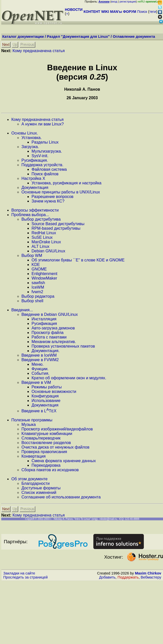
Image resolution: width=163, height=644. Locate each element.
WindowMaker (44, 278)
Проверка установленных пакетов (63, 346)
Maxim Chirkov (148, 573)
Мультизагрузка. (47, 151)
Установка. (32, 138)
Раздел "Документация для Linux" (78, 37)
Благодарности (36, 483)
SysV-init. (40, 156)
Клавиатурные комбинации (47, 434)
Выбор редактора (38, 296)
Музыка (29, 425)
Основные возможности (54, 392)
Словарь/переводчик (41, 438)
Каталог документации (23, 37)
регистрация (128, 2)
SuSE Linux (42, 237)
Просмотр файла (48, 333)
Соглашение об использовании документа (61, 497)
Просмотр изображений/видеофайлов (57, 429)
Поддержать (128, 577)
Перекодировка (46, 465)
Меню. (38, 364)
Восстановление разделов (46, 443)
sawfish (38, 283)
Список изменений (39, 493)
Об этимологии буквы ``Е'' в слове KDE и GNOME (78, 260)
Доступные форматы (41, 488)
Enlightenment (44, 274)
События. (40, 373)
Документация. (46, 351)
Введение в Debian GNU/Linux (50, 314)
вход (114, 2)
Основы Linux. (25, 133)
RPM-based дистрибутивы (56, 228)
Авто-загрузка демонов (53, 328)
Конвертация (34, 456)
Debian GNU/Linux (48, 251)
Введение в (39, 411)
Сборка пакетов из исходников (50, 470)
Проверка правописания (44, 452)
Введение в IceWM (39, 355)
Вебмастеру (151, 577)
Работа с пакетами (49, 337)
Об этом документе (29, 479)
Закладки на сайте (19, 573)
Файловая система (49, 169)
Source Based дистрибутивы (58, 224)
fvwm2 (37, 292)
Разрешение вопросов (52, 197)
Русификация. (35, 160)
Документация (35, 188)
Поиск (142, 12)
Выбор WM (32, 256)
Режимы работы (47, 387)
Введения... (22, 310)
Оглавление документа (134, 37)
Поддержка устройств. (42, 165)
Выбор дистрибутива (41, 219)
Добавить (107, 577)
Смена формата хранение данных (64, 461)
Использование (46, 401)
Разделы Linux (45, 142)
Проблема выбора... (30, 215)
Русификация (44, 324)
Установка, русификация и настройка (66, 183)
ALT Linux (40, 246)
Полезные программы (32, 420)
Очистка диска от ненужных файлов (55, 447)
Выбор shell (32, 301)
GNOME (39, 269)
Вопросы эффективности (35, 210)
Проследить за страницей (25, 577)
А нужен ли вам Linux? (43, 124)
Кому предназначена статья (38, 51)
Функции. (40, 369)
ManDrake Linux (46, 242)
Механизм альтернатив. (54, 342)
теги (153, 12)
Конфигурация (45, 396)
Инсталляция (44, 319)
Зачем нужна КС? (48, 201)
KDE (36, 265)
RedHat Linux (44, 233)
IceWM (38, 287)
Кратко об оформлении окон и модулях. (69, 378)
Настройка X (33, 178)
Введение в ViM (36, 382)
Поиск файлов (45, 174)
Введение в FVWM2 (40, 360)
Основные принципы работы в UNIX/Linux (61, 192)
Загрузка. (30, 147)
